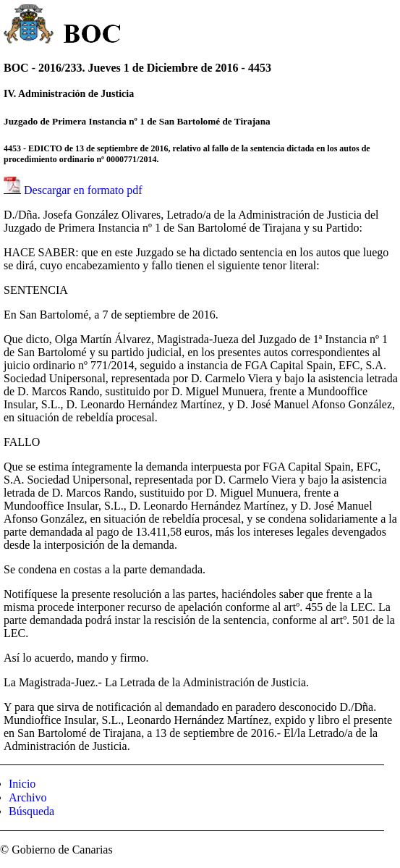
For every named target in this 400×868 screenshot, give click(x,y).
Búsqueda (31, 811)
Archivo (27, 797)
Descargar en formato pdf (83, 190)
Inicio (22, 784)
